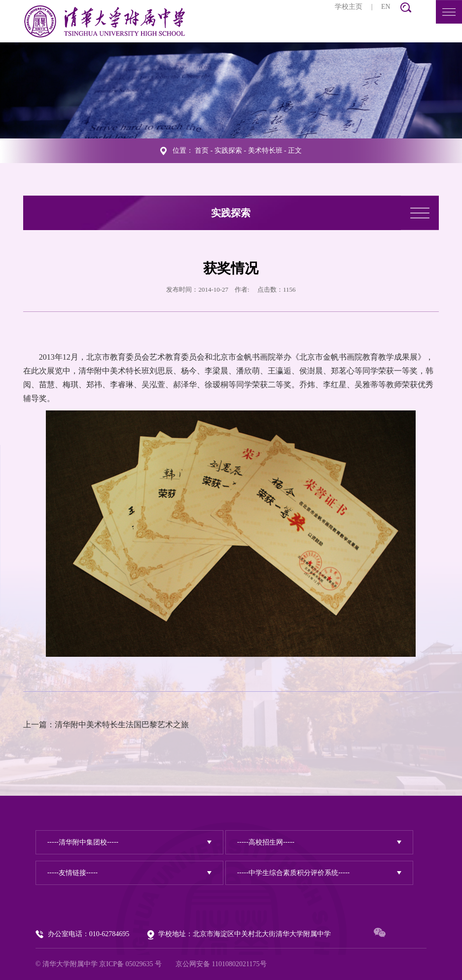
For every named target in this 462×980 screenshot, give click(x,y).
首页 (202, 151)
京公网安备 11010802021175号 (221, 964)
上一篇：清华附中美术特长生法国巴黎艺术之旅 (106, 725)
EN (386, 7)
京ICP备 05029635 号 (130, 964)
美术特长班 (265, 151)
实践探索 (228, 151)
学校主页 (349, 7)
